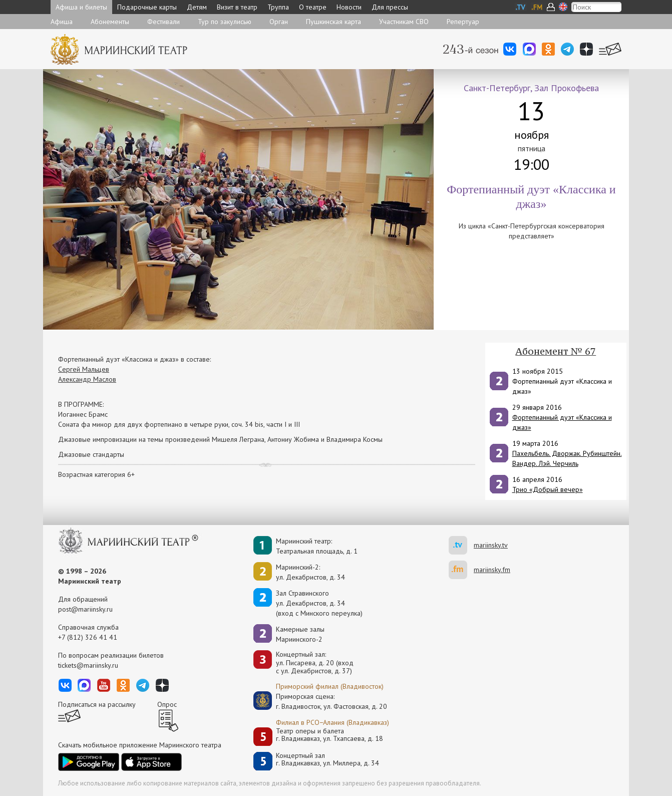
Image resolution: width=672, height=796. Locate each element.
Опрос (167, 704)
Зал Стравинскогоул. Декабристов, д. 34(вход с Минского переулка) (319, 603)
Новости (349, 7)
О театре (313, 7)
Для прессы (390, 7)
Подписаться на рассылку (97, 704)
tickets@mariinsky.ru (88, 665)
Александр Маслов (87, 379)
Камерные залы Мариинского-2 (300, 634)
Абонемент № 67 (556, 351)
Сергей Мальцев (84, 369)
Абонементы (110, 22)
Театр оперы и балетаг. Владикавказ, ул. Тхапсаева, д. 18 (329, 735)
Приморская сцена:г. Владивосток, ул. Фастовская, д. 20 (321, 701)
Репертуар (463, 22)
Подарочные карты (147, 7)
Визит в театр (237, 7)
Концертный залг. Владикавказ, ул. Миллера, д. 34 (327, 760)
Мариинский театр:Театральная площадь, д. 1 (317, 546)
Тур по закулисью (225, 22)
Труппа (278, 7)
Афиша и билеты (81, 7)
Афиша (62, 22)
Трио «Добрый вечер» (548, 489)
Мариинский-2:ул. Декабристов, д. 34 (310, 572)
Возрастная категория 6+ (96, 474)
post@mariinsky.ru (85, 609)
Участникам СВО (404, 22)
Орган (279, 22)
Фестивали (163, 22)
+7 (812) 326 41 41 (88, 637)
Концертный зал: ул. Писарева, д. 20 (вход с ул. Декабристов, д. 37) (315, 663)
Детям (197, 7)
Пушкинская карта (333, 22)
